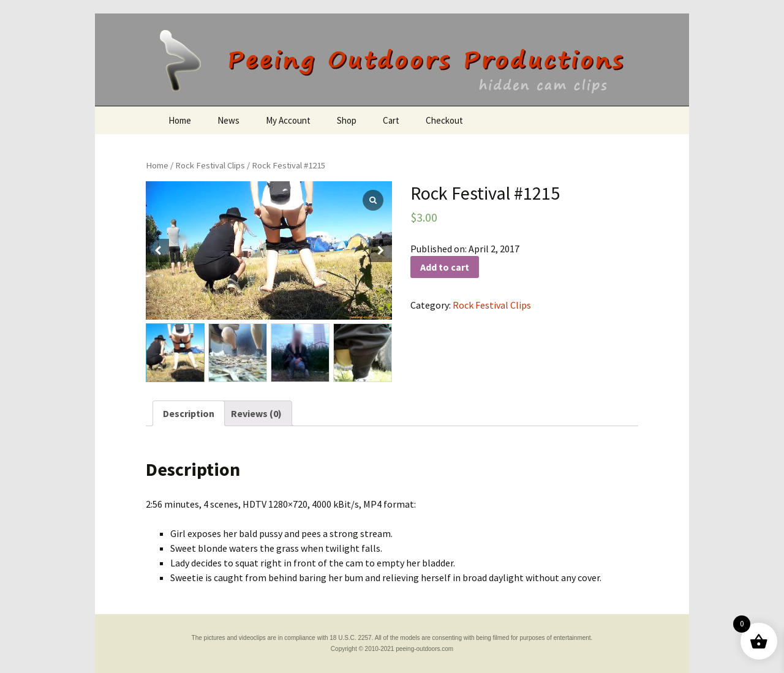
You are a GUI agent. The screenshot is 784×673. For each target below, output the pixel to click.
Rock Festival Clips (210, 165)
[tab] (189, 413)
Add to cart (445, 267)
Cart (391, 120)
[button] (380, 250)
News (228, 120)
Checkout (444, 120)
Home (180, 120)
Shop (347, 120)
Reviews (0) (256, 413)
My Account (288, 120)
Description (189, 413)
